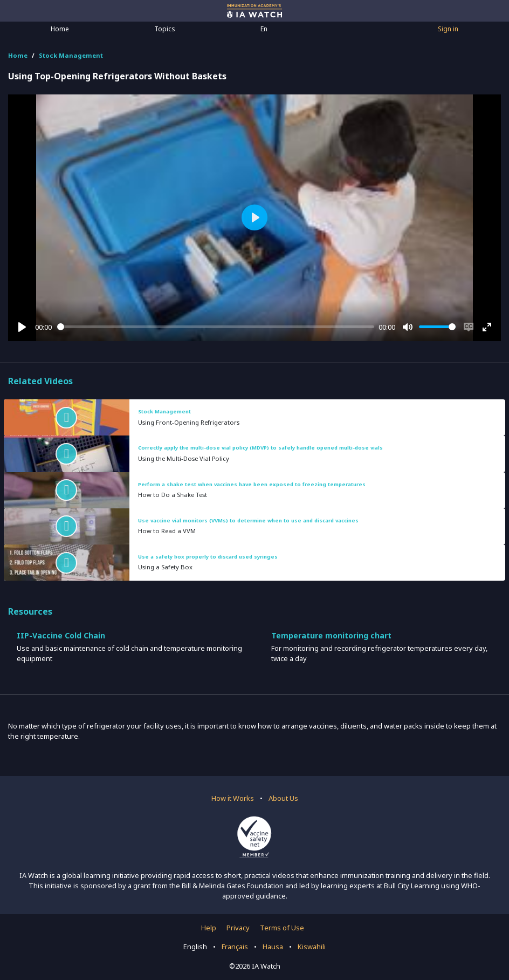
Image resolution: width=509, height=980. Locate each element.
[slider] (216, 327)
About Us (283, 798)
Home (60, 29)
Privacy (238, 928)
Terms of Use (282, 928)
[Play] (22, 327)
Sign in (448, 29)
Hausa (273, 947)
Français (235, 947)
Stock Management (71, 55)
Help (209, 928)
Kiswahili (312, 947)
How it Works (233, 798)
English (195, 947)
